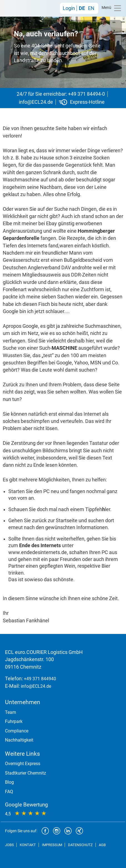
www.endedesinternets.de (38, 552)
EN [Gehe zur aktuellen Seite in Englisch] (91, 8)
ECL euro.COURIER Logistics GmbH (19, 8)
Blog (9, 782)
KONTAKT (28, 845)
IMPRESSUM (52, 845)
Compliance (17, 731)
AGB (102, 845)
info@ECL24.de (36, 102)
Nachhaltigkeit (19, 740)
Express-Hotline (87, 102)
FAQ (9, 792)
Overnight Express (23, 764)
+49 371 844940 (40, 679)
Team (11, 712)
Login (69, 8)
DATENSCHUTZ (80, 845)
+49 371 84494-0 (86, 94)
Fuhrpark (14, 721)
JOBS (9, 845)
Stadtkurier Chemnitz (26, 773)
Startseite (67, 521)
